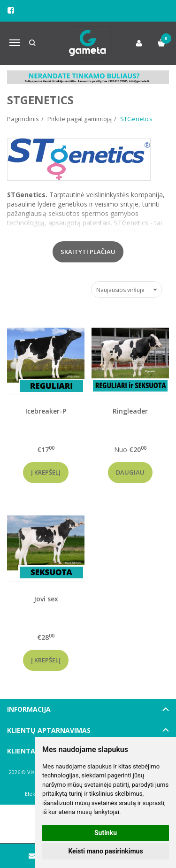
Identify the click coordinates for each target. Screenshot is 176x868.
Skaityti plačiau (88, 252)
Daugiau (130, 472)
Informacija (29, 709)
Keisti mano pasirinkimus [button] (105, 851)
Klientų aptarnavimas (49, 730)
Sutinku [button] (106, 833)
